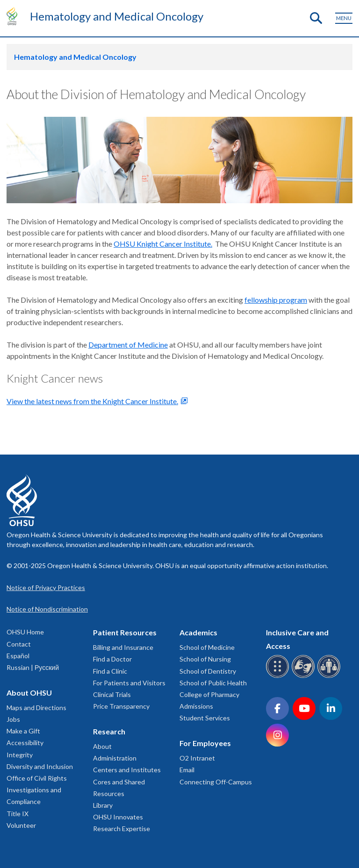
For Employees (205, 743)
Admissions (196, 706)
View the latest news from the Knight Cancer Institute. (92, 401)
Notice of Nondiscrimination (47, 609)
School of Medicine (207, 647)
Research (109, 731)
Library (103, 805)
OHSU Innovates (118, 817)
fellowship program (276, 300)
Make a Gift (23, 731)
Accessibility (25, 743)
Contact (19, 644)
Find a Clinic (110, 671)
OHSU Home (25, 632)
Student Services (205, 718)
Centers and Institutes (127, 770)
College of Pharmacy (209, 694)
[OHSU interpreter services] (330, 676)
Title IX (18, 814)
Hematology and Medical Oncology (117, 16)
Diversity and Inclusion (40, 766)
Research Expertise (122, 829)
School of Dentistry (208, 671)
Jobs (13, 719)
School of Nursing (205, 659)
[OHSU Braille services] (279, 676)
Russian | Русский (33, 667)
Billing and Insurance (123, 647)
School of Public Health (213, 683)
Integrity (20, 755)
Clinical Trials (112, 694)
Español (18, 656)
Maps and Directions (36, 708)
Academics (198, 632)
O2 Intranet (197, 758)
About (102, 746)
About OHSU (29, 693)
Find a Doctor (112, 659)
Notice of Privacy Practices (46, 587)
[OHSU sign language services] (305, 676)
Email (187, 770)
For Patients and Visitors (129, 683)
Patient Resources (125, 632)
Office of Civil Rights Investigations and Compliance (37, 790)
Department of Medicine (128, 345)
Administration (115, 758)
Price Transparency (121, 706)
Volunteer (21, 825)
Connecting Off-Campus (216, 782)
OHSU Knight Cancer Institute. (163, 244)
